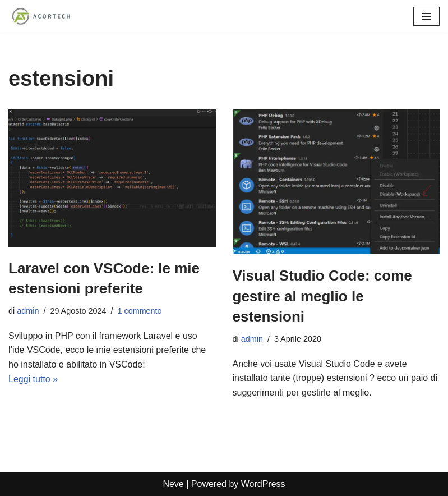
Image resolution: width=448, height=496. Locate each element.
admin (28, 311)
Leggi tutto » (33, 379)
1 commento (139, 311)
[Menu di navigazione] (426, 16)
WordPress (263, 484)
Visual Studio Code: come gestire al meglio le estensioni (322, 296)
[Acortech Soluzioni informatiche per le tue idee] (42, 16)
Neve (173, 484)
